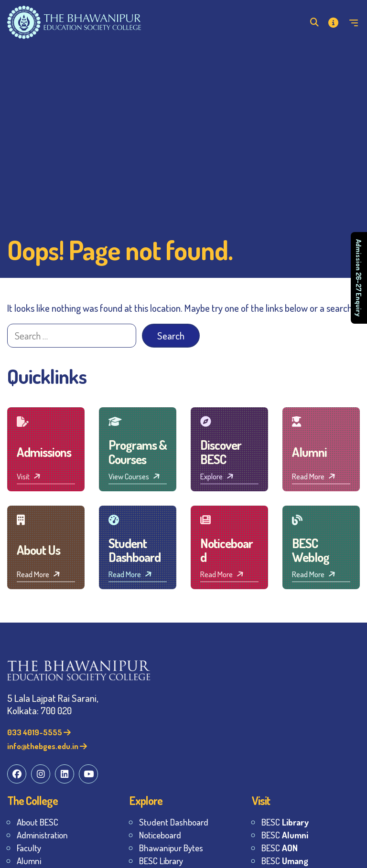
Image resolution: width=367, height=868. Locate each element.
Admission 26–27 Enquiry (359, 278)
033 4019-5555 (39, 732)
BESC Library (161, 861)
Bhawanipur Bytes (171, 848)
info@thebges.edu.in (47, 746)
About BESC (38, 822)
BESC (285, 822)
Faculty (29, 848)
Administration (42, 835)
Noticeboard (160, 835)
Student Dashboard (174, 822)
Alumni (29, 861)
